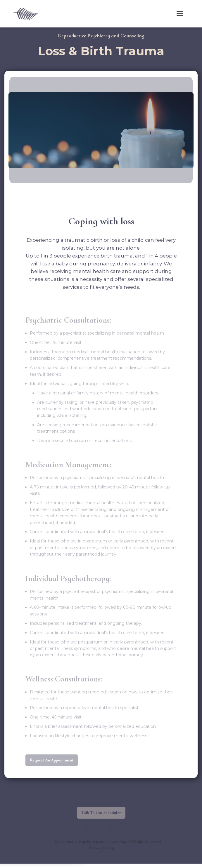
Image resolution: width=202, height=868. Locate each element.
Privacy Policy (102, 853)
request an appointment (52, 765)
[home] (24, 14)
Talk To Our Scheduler (101, 817)
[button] (180, 14)
